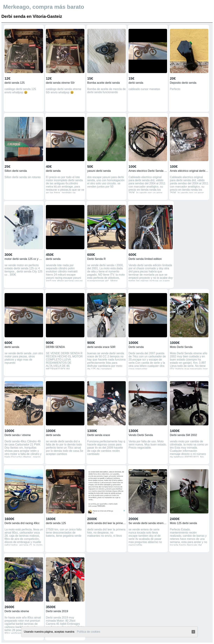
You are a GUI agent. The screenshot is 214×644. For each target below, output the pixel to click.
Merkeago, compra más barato (44, 7)
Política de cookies (89, 632)
